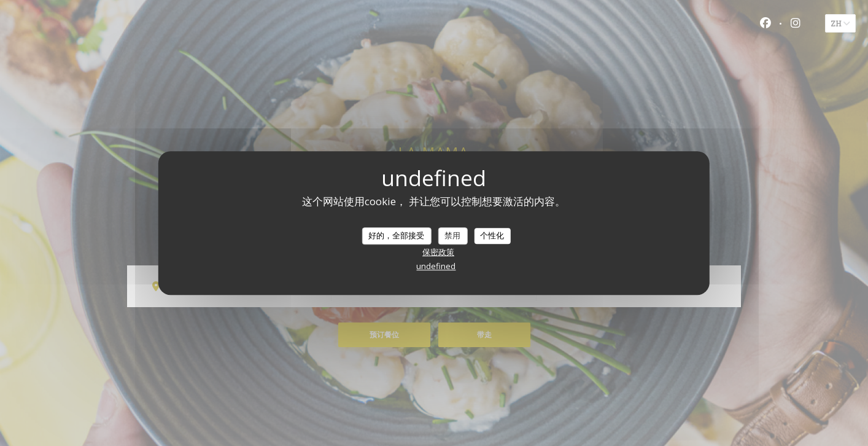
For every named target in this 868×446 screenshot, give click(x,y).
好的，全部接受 (396, 235)
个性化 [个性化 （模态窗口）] (492, 235)
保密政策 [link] (438, 252)
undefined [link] (436, 266)
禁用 (452, 235)
